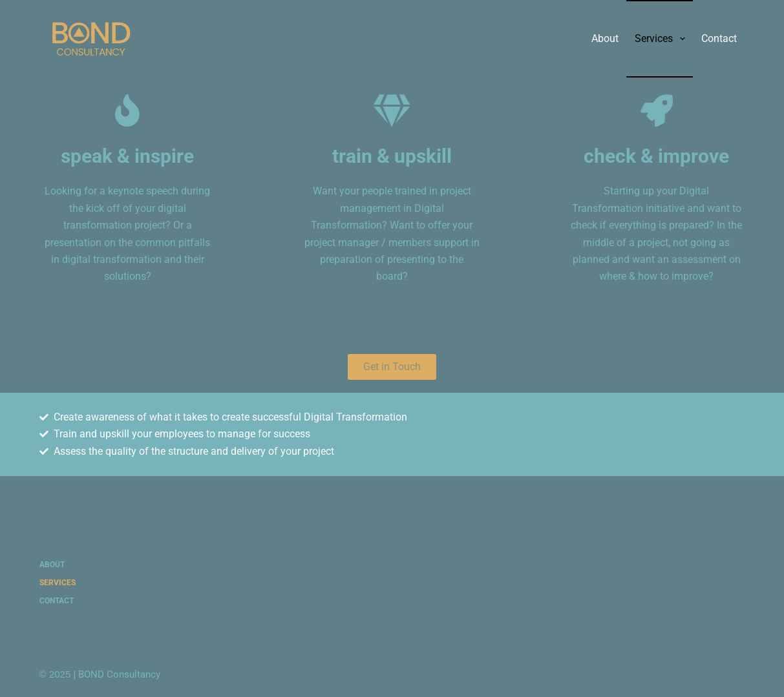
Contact (719, 38)
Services (662, 39)
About (605, 38)
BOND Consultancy (119, 674)
